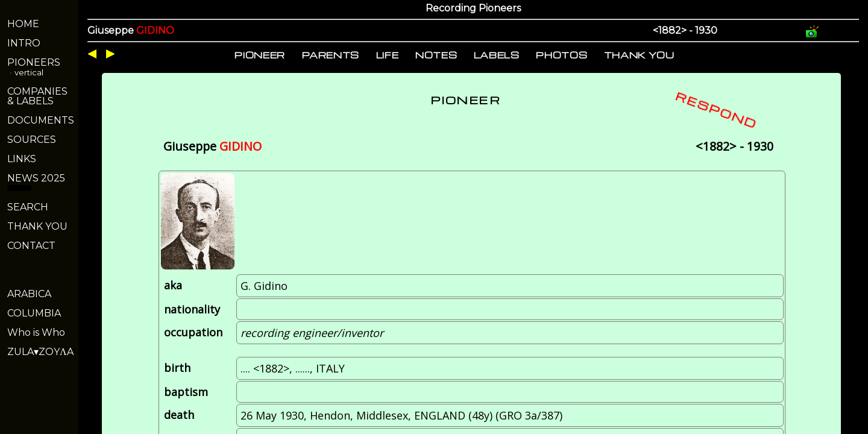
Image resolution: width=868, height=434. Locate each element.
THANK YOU (37, 226)
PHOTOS (561, 55)
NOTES (436, 55)
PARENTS (331, 55)
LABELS (497, 55)
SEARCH (28, 207)
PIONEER (260, 55)
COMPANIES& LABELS (37, 96)
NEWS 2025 (36, 178)
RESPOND (716, 110)
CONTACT (31, 246)
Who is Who (36, 332)
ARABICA (29, 294)
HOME (23, 24)
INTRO (24, 43)
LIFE (388, 55)
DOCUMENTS (41, 120)
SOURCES (32, 140)
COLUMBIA (34, 313)
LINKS (22, 159)
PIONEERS (34, 62)
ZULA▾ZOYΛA (40, 352)
